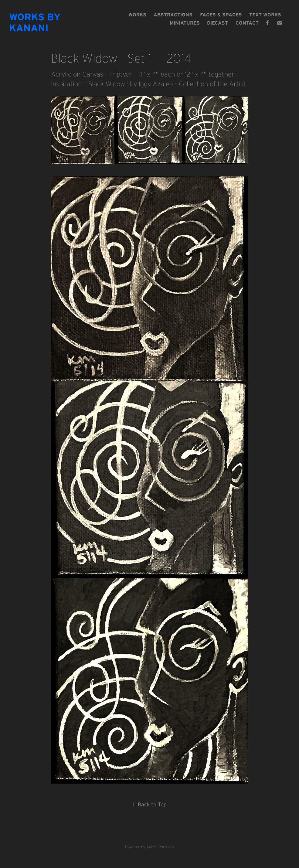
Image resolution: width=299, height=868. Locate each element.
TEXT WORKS (265, 15)
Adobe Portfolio (160, 847)
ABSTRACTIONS (173, 15)
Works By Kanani (36, 22)
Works (137, 15)
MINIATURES (185, 23)
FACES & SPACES (221, 15)
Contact (247, 23)
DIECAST (217, 23)
